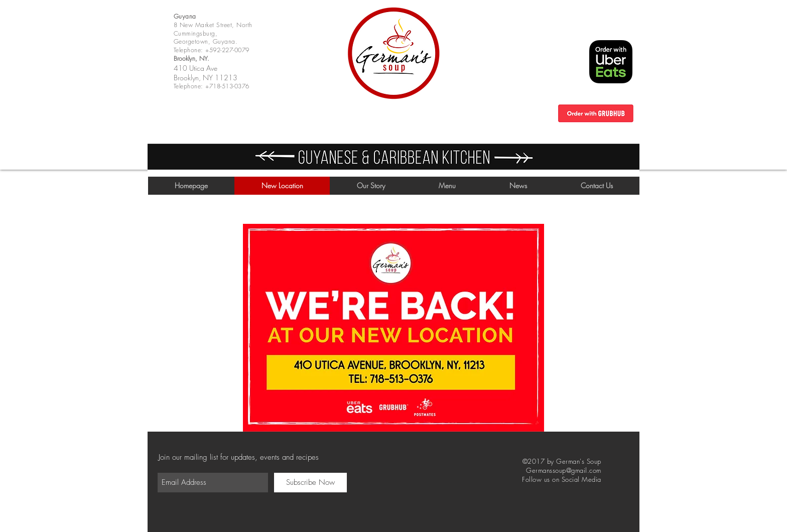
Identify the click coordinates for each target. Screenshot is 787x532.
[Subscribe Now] (310, 483)
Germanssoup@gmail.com (564, 470)
